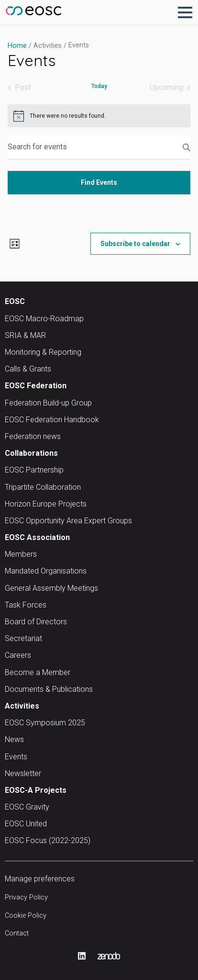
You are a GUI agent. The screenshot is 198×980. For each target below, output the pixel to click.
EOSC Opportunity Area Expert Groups (68, 521)
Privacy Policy (26, 897)
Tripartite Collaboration (43, 487)
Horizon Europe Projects (46, 504)
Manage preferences (40, 879)
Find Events (99, 182)
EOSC (15, 301)
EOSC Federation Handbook (52, 420)
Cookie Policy (26, 916)
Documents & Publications (49, 689)
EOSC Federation (36, 386)
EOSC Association (37, 537)
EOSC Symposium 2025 (45, 723)
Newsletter (23, 773)
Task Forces (26, 605)
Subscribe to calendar (135, 244)
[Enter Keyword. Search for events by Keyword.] (99, 147)
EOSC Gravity (27, 807)
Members (21, 554)
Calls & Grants (28, 369)
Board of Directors (36, 622)
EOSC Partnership (34, 470)
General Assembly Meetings (51, 588)
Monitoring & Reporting (43, 352)
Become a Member (38, 672)
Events (16, 757)
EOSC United (26, 824)
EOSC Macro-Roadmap (44, 319)
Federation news (33, 436)
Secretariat (23, 638)
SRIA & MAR (25, 335)
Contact (17, 933)
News (14, 739)
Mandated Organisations (46, 571)
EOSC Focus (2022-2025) (48, 840)
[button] (185, 12)
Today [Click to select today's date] (99, 86)
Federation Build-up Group (48, 403)
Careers (18, 655)
